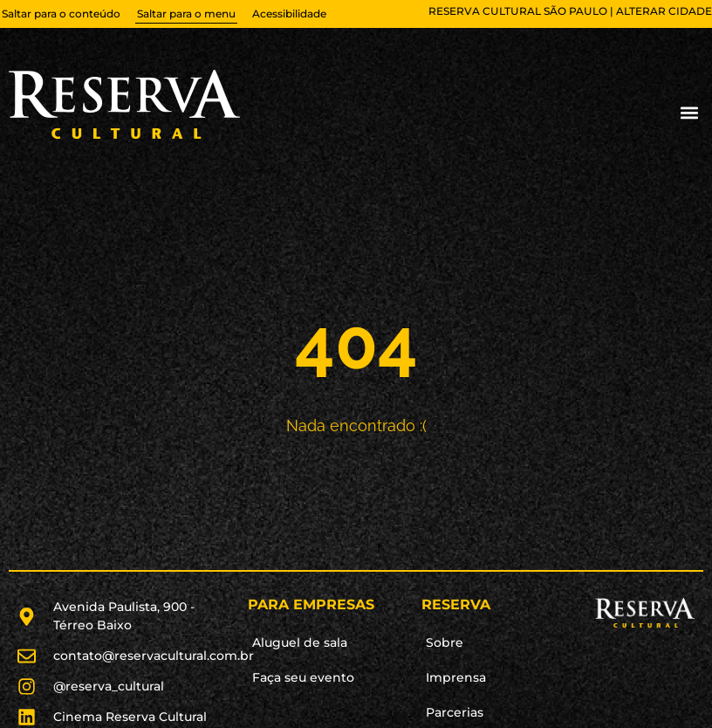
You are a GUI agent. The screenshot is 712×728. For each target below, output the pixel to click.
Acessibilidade (289, 14)
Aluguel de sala (300, 642)
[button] (689, 113)
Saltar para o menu (186, 14)
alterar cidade (664, 11)
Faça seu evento (303, 677)
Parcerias (455, 712)
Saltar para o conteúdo (61, 14)
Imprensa (456, 677)
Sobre (445, 642)
